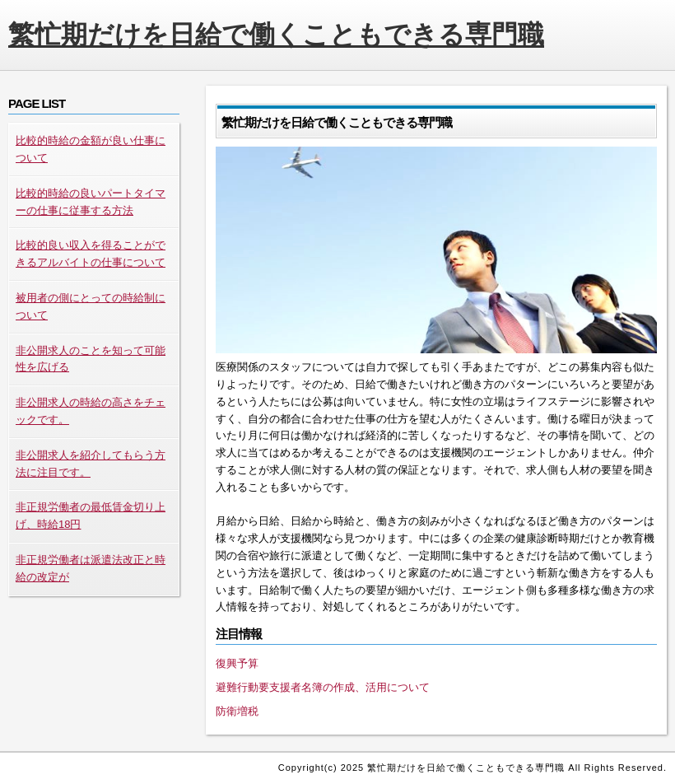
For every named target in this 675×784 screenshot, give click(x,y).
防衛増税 (237, 711)
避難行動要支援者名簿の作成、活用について (323, 687)
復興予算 (237, 663)
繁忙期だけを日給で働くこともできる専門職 (276, 35)
